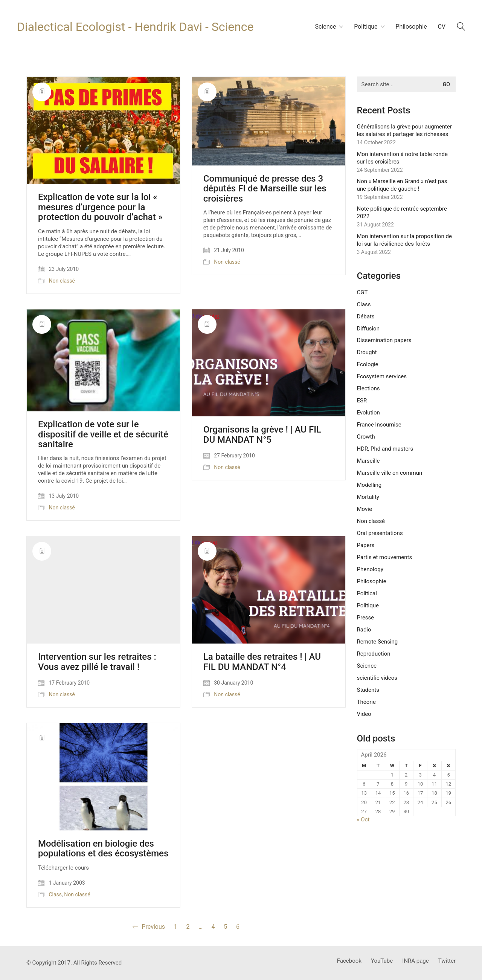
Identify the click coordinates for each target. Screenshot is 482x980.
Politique (368, 605)
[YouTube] (382, 961)
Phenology (370, 569)
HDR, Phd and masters (385, 449)
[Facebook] (349, 961)
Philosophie (372, 581)
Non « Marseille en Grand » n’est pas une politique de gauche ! (402, 185)
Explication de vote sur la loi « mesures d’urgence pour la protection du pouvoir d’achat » (100, 207)
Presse (366, 618)
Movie (365, 509)
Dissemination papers (384, 340)
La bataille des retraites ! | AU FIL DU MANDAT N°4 (262, 662)
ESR (362, 401)
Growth (366, 437)
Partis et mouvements (385, 557)
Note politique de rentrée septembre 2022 (402, 213)
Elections (368, 388)
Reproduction (374, 654)
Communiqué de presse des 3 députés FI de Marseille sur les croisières (265, 189)
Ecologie (368, 364)
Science (367, 666)
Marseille (368, 461)
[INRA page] (416, 961)
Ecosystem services (382, 376)
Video (364, 714)
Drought (367, 352)
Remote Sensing (378, 642)
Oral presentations (380, 533)
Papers (366, 545)
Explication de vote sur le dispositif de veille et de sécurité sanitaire (103, 434)
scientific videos (377, 678)
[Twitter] (447, 961)
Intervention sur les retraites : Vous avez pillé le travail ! (97, 662)
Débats (366, 316)
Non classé (62, 281)
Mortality (368, 497)
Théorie (366, 702)
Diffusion (368, 329)
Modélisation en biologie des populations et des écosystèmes (103, 849)
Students (368, 690)
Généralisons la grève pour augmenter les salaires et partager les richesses (405, 130)
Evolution (368, 413)
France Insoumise (379, 425)
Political (367, 593)
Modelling (369, 485)
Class (55, 894)
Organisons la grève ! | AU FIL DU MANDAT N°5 (262, 435)
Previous (149, 927)
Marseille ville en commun (390, 473)
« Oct (363, 819)
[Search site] (461, 28)
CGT (362, 292)
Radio (364, 630)
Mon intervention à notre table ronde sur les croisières (402, 158)
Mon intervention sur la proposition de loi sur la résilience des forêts (404, 240)
